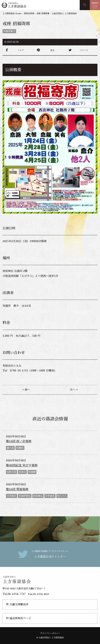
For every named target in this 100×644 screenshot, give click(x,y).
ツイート (84, 50)
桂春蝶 (32, 472)
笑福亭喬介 (9, 31)
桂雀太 (22, 472)
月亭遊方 (12, 496)
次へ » (74, 390)
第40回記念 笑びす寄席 (22, 465)
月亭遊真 (50, 496)
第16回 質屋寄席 (17, 489)
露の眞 (10, 448)
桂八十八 (62, 496)
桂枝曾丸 (38, 496)
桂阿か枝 (12, 472)
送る (52, 50)
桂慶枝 (20, 448)
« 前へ (26, 390)
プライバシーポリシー (50, 633)
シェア (21, 50)
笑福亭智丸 (25, 496)
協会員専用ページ (19, 618)
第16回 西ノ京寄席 (19, 441)
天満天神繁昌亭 (17, 604)
